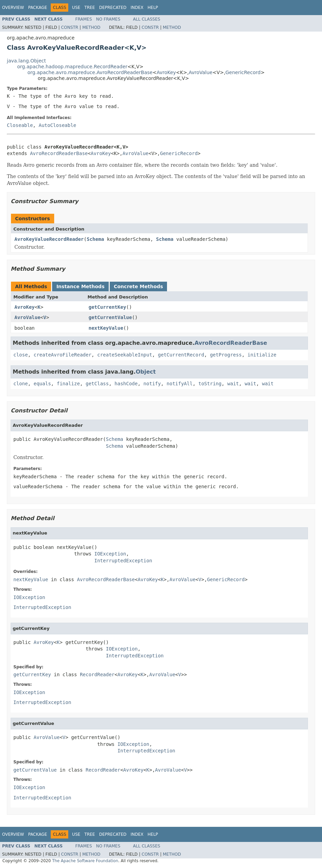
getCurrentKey (107, 307)
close (21, 355)
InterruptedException (123, 561)
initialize (262, 355)
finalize (68, 384)
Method (91, 27)
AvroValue (201, 72)
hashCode (126, 384)
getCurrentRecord (181, 355)
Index (137, 8)
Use (76, 8)
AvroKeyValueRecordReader (49, 239)
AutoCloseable (58, 125)
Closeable (20, 125)
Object (146, 372)
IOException (110, 554)
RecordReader (97, 675)
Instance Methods (80, 286)
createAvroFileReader (63, 355)
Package (38, 8)
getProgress (226, 355)
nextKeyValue (106, 328)
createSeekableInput (124, 355)
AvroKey (166, 72)
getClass (97, 384)
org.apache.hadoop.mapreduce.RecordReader (72, 67)
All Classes (147, 19)
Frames (84, 19)
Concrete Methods (139, 286)
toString (210, 384)
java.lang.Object (26, 61)
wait (233, 384)
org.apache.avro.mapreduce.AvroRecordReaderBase (90, 72)
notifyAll (180, 384)
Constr (70, 27)
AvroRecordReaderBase (59, 153)
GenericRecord (243, 72)
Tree (90, 8)
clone (21, 384)
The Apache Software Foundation (85, 861)
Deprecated (113, 8)
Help (153, 8)
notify (152, 384)
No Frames (108, 19)
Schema (96, 239)
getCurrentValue (110, 317)
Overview (13, 8)
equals (42, 384)
